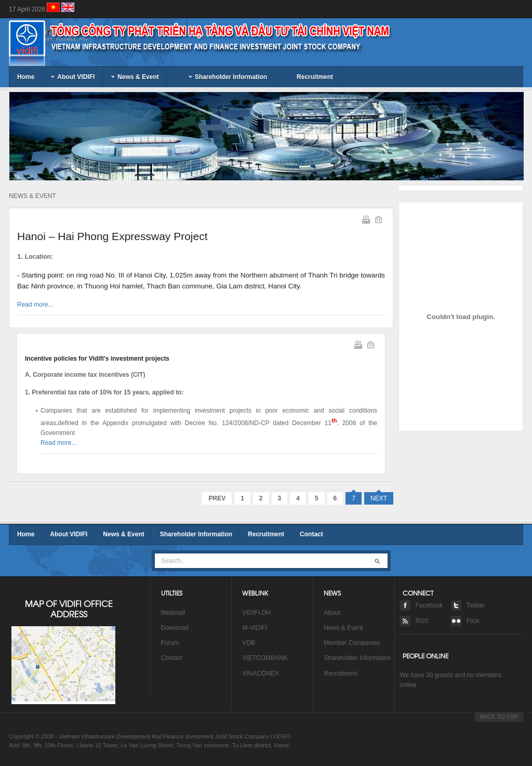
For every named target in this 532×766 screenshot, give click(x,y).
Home (26, 534)
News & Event (123, 534)
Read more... (35, 305)
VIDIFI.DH (256, 613)
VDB (249, 643)
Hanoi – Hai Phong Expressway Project (112, 236)
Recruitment (266, 534)
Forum (170, 643)
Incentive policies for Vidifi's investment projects (97, 359)
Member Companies (352, 643)
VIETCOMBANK (265, 658)
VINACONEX (261, 673)
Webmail (173, 613)
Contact (311, 534)
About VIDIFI (69, 534)
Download (176, 628)
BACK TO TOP (499, 717)
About (332, 613)
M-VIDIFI (255, 628)
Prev (217, 498)
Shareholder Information (196, 534)
